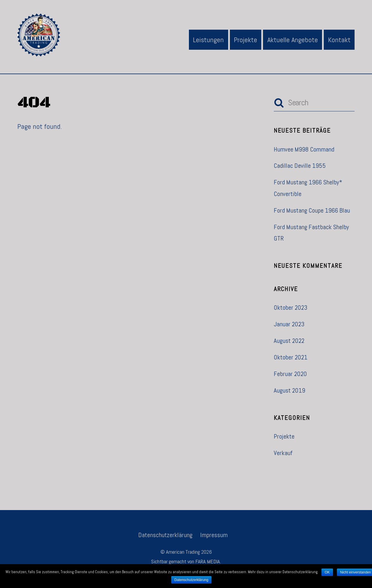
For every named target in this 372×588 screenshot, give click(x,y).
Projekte (246, 40)
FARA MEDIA (208, 561)
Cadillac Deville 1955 (300, 166)
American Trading (183, 552)
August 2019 (289, 390)
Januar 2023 (289, 324)
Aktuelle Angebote (293, 40)
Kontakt (339, 40)
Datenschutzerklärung (165, 535)
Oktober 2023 (291, 308)
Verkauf (283, 453)
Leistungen (208, 40)
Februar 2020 (290, 374)
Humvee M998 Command (304, 149)
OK (327, 572)
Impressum (214, 535)
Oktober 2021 (291, 357)
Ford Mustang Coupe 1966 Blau (312, 210)
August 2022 (289, 341)
